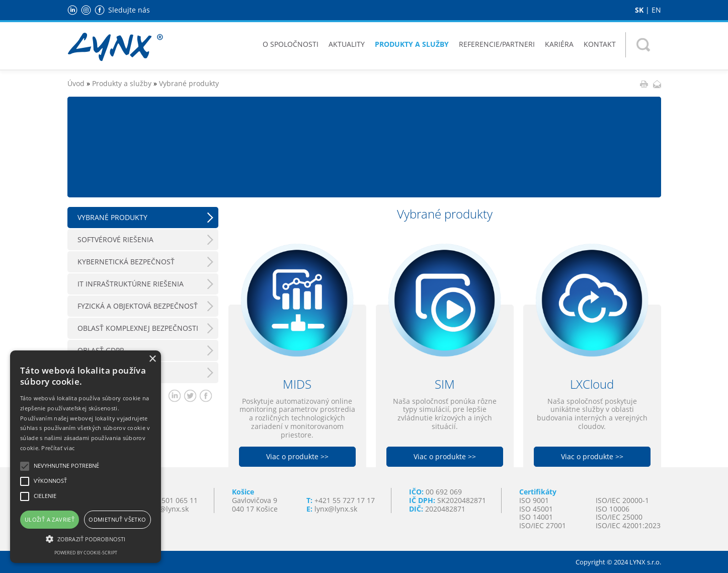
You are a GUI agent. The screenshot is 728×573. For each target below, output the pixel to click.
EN (656, 10)
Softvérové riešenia (115, 239)
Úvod (76, 83)
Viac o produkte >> (297, 456)
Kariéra (559, 44)
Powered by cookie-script (86, 553)
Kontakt (600, 44)
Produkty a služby (412, 44)
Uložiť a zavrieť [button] (50, 519)
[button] (86, 538)
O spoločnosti (291, 44)
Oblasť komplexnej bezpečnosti (138, 328)
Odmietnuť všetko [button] (117, 519)
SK (639, 10)
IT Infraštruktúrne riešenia (131, 284)
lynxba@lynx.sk (163, 509)
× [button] (152, 359)
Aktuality (347, 44)
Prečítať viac (58, 448)
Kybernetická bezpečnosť (126, 262)
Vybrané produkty (189, 83)
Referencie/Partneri (497, 44)
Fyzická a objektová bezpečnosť (138, 306)
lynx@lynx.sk (336, 509)
